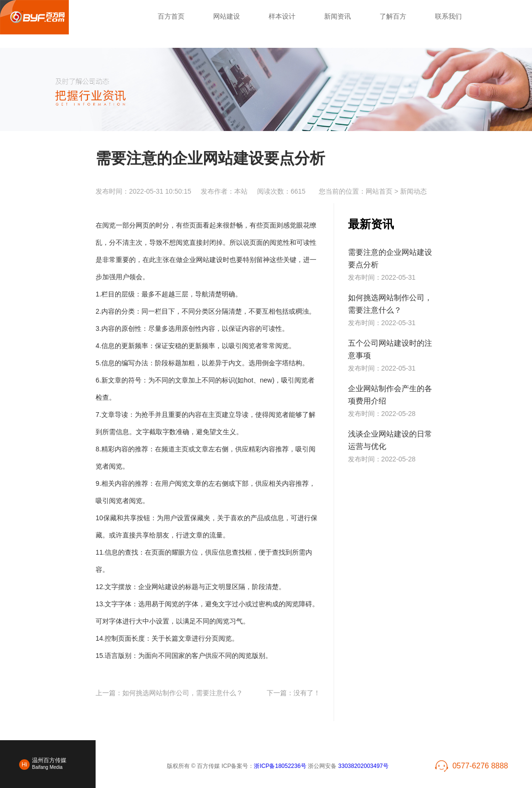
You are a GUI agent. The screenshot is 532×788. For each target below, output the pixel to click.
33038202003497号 (364, 766)
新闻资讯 (337, 16)
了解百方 (393, 16)
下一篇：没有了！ (293, 693)
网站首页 (379, 191)
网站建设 (227, 16)
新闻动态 (413, 191)
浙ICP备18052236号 (280, 766)
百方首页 (171, 16)
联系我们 (448, 16)
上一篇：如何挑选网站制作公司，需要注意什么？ (169, 693)
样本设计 (282, 16)
